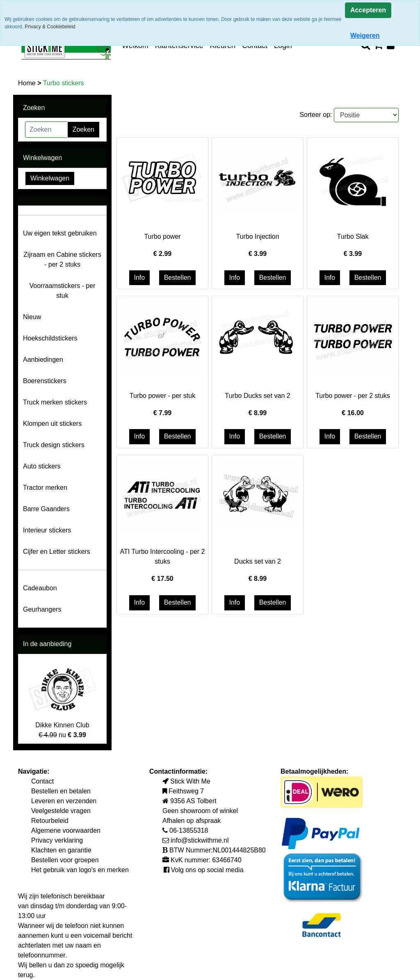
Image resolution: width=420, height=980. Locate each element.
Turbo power (162, 236)
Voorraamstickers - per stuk (63, 291)
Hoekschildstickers (50, 338)
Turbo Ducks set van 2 (257, 396)
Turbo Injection (257, 236)
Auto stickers (42, 466)
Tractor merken (45, 488)
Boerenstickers (45, 381)
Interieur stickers (47, 530)
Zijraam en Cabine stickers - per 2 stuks (62, 259)
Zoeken (83, 129)
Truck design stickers (54, 445)
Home (28, 83)
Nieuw (32, 317)
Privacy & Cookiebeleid (50, 27)
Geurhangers (42, 609)
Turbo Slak (353, 236)
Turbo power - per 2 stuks (353, 396)
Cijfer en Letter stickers (57, 552)
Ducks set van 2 (258, 561)
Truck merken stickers (55, 402)
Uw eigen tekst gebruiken (60, 233)
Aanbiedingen (43, 360)
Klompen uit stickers (52, 424)
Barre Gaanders (46, 509)
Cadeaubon (40, 588)
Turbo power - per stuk (162, 396)
